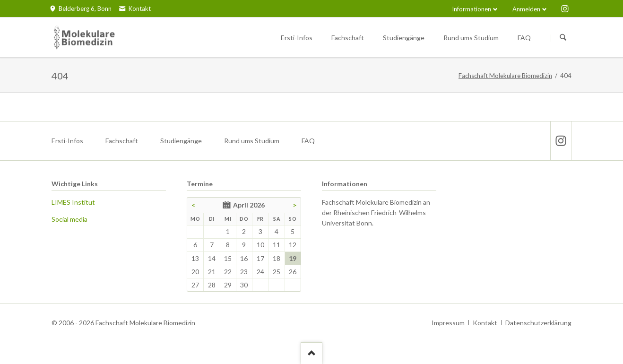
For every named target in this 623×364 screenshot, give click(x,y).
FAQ (308, 141)
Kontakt (485, 323)
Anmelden (526, 9)
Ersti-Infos (67, 141)
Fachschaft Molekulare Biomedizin (505, 76)
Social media (69, 219)
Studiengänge (181, 141)
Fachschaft (122, 141)
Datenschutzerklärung (538, 323)
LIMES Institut (73, 202)
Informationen (472, 9)
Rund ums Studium (252, 141)
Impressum (448, 323)
